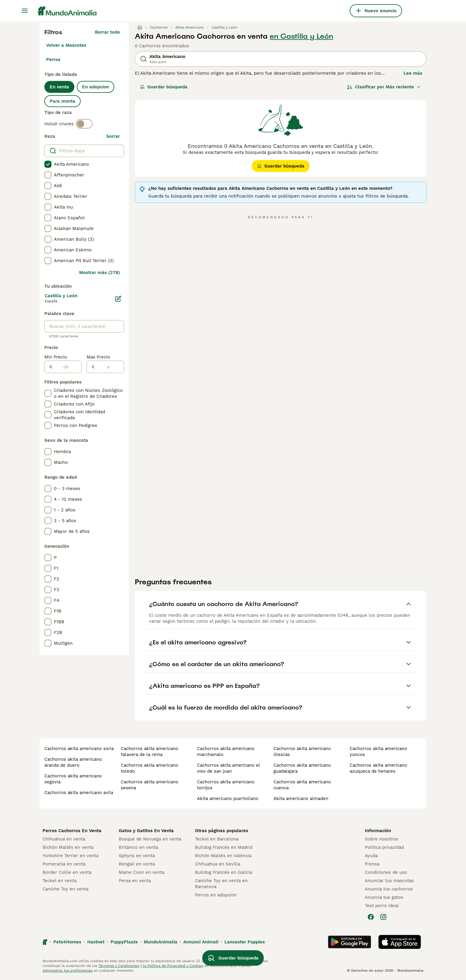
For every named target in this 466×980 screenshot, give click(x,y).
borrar (113, 136)
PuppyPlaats (124, 942)
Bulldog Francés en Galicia (223, 872)
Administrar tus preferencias (68, 970)
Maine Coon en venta (141, 872)
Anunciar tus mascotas (389, 881)
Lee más (413, 73)
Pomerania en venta (64, 864)
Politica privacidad (384, 847)
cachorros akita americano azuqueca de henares (378, 768)
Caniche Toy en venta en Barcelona (221, 884)
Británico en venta (138, 847)
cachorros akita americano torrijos (226, 785)
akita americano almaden (301, 799)
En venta (59, 87)
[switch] (84, 124)
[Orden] (384, 87)
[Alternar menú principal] (25, 11)
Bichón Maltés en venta (68, 847)
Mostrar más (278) (100, 273)
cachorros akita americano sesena (150, 785)
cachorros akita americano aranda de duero (73, 762)
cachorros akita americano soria (79, 749)
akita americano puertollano (228, 799)
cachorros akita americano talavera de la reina (150, 752)
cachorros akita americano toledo (150, 768)
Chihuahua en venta (64, 839)
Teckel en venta (60, 881)
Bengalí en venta (137, 864)
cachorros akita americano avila (79, 793)
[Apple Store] (400, 942)
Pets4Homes (67, 942)
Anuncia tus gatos (384, 897)
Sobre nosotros (381, 839)
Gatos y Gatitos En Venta (146, 831)
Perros (53, 60)
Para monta (62, 101)
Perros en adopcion (216, 895)
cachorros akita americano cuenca (302, 785)
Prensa (372, 864)
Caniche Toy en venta (65, 889)
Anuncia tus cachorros (389, 889)
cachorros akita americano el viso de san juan (228, 768)
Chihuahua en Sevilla (218, 864)
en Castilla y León (301, 36)
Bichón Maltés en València (223, 856)
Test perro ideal (382, 906)
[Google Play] (349, 942)
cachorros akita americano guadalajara (302, 768)
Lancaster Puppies (245, 942)
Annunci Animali (201, 942)
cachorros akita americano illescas (302, 752)
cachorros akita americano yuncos (378, 752)
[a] (109, 367)
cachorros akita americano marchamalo (226, 752)
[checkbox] (48, 164)
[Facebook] (371, 917)
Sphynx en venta (137, 856)
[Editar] (118, 299)
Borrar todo (107, 32)
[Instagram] (383, 917)
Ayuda (371, 856)
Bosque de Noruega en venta (150, 839)
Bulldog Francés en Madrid (224, 847)
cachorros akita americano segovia (73, 779)
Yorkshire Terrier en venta (71, 856)
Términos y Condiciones (119, 966)
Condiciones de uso (386, 872)
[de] (67, 367)
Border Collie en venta (67, 872)
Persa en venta (135, 881)
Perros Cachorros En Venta (72, 831)
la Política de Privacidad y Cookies (172, 966)
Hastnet (96, 942)
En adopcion (96, 87)
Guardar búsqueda (164, 87)
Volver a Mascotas (66, 45)
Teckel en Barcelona (217, 839)
